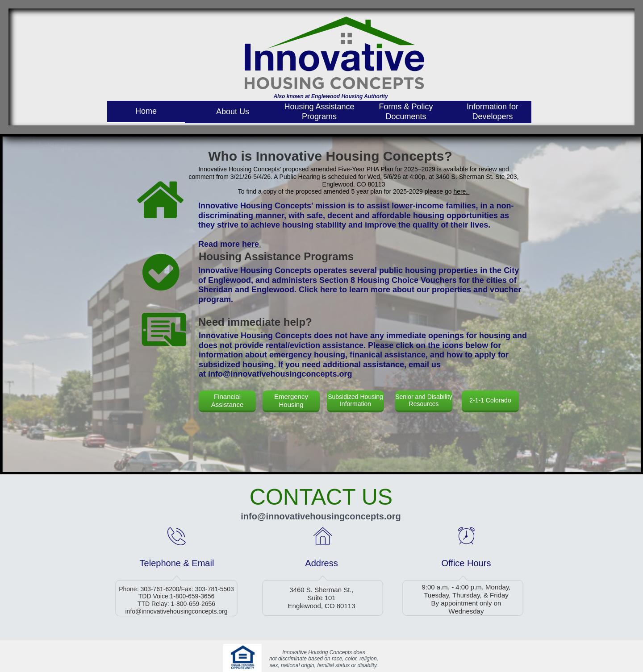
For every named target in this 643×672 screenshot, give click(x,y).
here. (461, 191)
